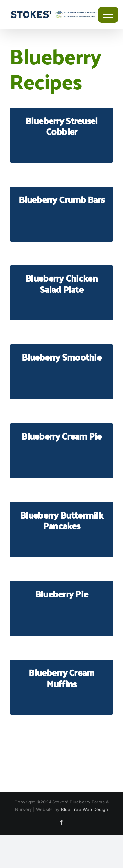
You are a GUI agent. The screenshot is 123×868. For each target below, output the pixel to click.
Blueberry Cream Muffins (61, 678)
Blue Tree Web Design (85, 809)
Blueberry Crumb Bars (61, 199)
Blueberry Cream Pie (61, 436)
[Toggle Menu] (108, 15)
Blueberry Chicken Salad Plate (61, 283)
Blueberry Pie (62, 594)
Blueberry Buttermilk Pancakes (61, 520)
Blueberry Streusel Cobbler (61, 126)
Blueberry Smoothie (61, 357)
